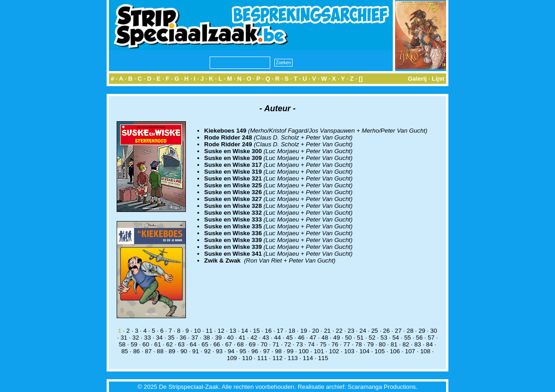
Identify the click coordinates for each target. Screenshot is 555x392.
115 (323, 358)
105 (380, 351)
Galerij (417, 79)
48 (325, 338)
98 (278, 351)
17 (280, 331)
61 (158, 344)
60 (146, 344)
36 (183, 338)
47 (313, 338)
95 (243, 351)
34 (159, 338)
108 (425, 351)
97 (266, 351)
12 (221, 331)
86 (136, 351)
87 (148, 351)
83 (418, 344)
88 (160, 351)
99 (290, 351)
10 (198, 331)
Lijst (438, 79)
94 (231, 351)
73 (300, 344)
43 (266, 338)
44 (278, 338)
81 (394, 344)
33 (147, 338)
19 (304, 331)
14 (244, 331)
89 (172, 351)
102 (334, 351)
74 (311, 344)
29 (422, 331)
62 (169, 344)
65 (205, 344)
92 (208, 351)
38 (207, 338)
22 (339, 331)
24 (363, 331)
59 (134, 344)
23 (351, 331)
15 (256, 331)
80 (382, 344)
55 (408, 338)
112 (277, 358)
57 (431, 338)
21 (327, 331)
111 (262, 358)
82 (406, 344)
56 (419, 338)
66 (217, 344)
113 (293, 358)
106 (395, 351)
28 (410, 331)
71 (276, 344)
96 (255, 351)
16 (268, 331)
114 (308, 358)
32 (136, 338)
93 (219, 351)
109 (232, 358)
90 (184, 351)
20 (316, 331)
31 (124, 338)
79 (370, 344)
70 (264, 344)
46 (301, 338)
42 (254, 338)
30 (434, 331)
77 (347, 344)
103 (349, 351)
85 (125, 351)
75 (323, 344)
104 (365, 351)
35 (171, 338)
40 (230, 338)
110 (247, 358)
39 (218, 338)
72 (288, 344)
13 (233, 331)
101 (319, 351)
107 (410, 351)
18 (292, 331)
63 (181, 344)
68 (240, 344)
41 (242, 338)
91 (196, 351)
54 (396, 338)
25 (375, 331)
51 (360, 338)
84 (429, 344)
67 (229, 344)
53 (384, 338)
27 (398, 331)
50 (348, 338)
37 (195, 338)
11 (209, 331)
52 (372, 338)
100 (303, 351)
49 (337, 338)
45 (290, 338)
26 (387, 331)
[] (361, 79)
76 (335, 344)
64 (193, 344)
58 (122, 344)
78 (358, 344)
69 (252, 344)
